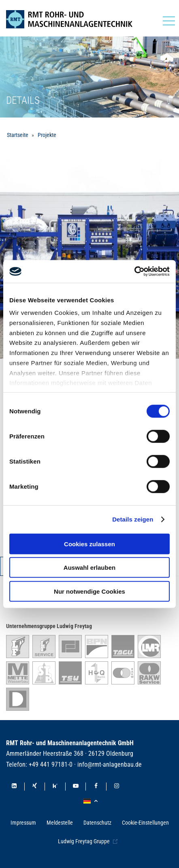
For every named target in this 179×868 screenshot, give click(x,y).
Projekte (47, 135)
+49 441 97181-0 (51, 764)
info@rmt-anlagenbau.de (110, 764)
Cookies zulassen (89, 544)
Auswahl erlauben (89, 568)
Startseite (18, 135)
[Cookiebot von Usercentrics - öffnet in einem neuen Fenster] (134, 272)
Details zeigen (133, 519)
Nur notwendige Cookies (89, 591)
